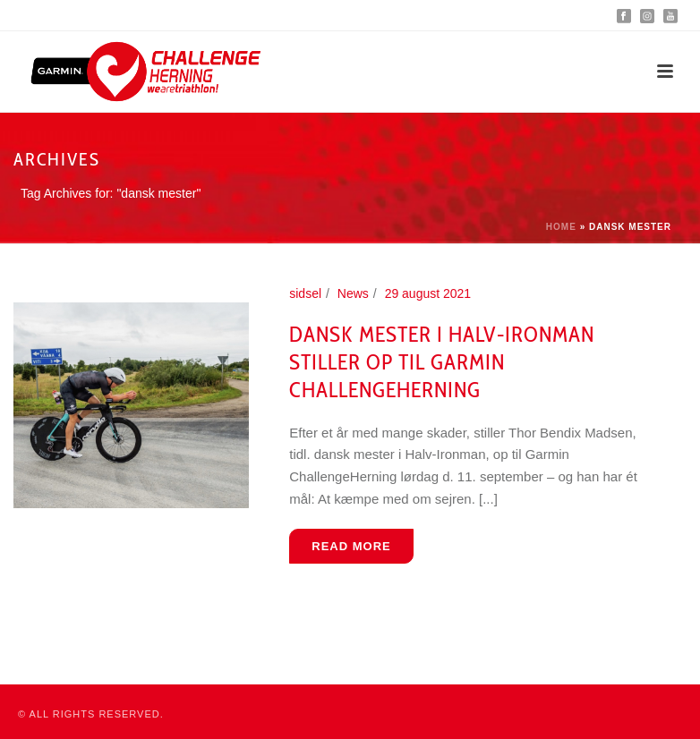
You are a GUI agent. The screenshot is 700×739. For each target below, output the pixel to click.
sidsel (305, 293)
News (353, 293)
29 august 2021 (428, 293)
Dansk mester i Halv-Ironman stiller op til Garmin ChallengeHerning (442, 362)
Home (561, 227)
